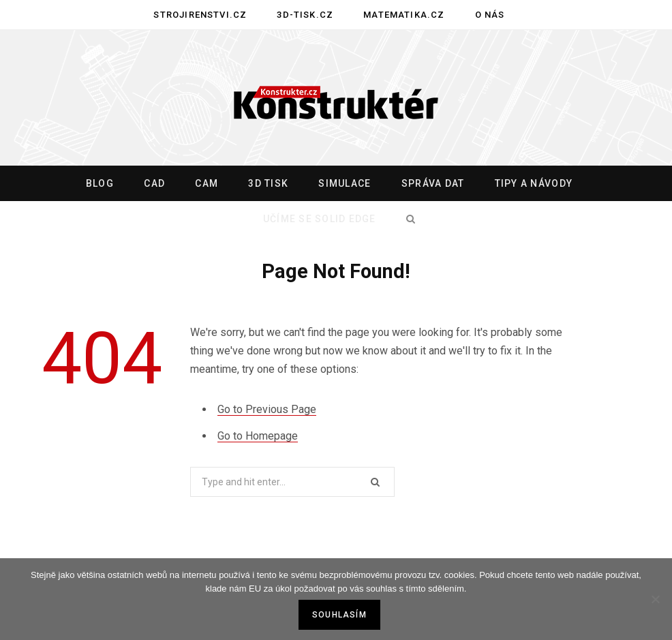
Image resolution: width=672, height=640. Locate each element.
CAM (207, 183)
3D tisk (268, 183)
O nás (490, 15)
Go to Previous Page (267, 409)
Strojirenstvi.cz (200, 15)
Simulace (345, 183)
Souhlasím (339, 615)
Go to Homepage (258, 436)
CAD (154, 183)
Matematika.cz (404, 15)
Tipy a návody (534, 183)
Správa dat (433, 183)
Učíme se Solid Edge (320, 219)
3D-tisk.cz (305, 15)
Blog (100, 183)
